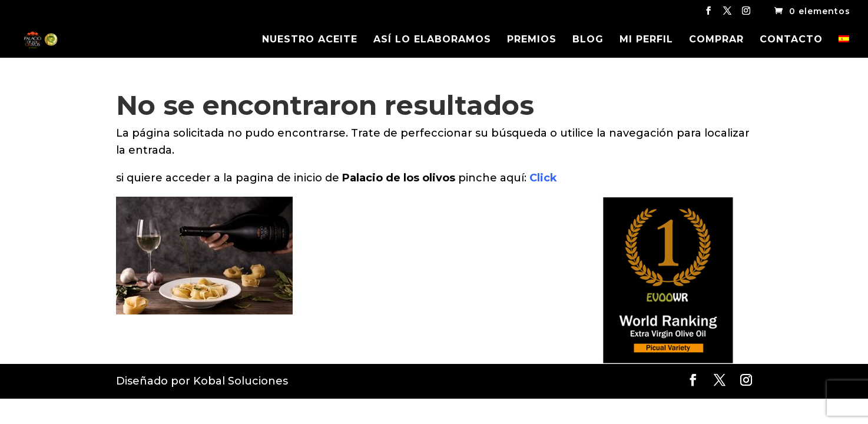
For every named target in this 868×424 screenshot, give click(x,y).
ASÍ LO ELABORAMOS (432, 40)
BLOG (588, 40)
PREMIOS (532, 40)
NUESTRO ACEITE (310, 40)
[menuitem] (844, 47)
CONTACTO (791, 40)
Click (543, 178)
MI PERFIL (646, 40)
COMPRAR (716, 40)
